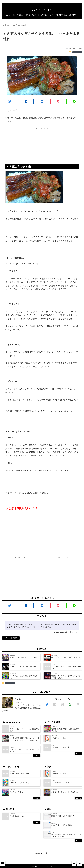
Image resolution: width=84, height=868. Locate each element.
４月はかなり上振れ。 (59, 738)
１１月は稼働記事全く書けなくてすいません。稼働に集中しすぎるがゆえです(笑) (24, 740)
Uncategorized (77, 52)
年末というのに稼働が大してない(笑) (23, 657)
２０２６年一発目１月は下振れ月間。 (65, 792)
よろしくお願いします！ (19, 816)
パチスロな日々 (42, 10)
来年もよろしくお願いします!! (21, 783)
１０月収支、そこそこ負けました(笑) (23, 666)
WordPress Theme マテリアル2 (42, 866)
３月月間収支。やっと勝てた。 (63, 747)
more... (37, 756)
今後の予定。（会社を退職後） (63, 825)
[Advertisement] (42, 145)
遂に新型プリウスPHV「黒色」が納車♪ (66, 657)
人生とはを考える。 (17, 792)
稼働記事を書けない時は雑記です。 (64, 816)
